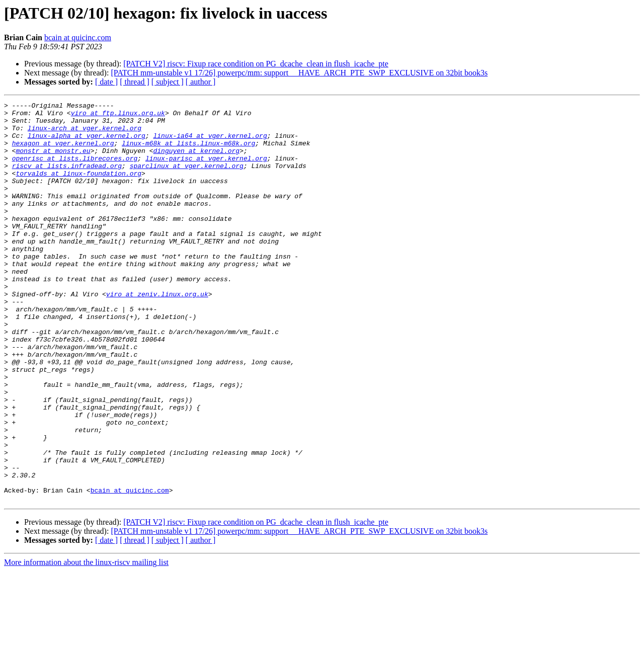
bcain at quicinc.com (78, 37)
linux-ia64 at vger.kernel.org (210, 143)
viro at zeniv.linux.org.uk (157, 333)
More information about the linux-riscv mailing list (86, 642)
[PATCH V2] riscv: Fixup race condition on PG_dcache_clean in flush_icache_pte (256, 64)
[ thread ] (135, 82)
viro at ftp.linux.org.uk (118, 116)
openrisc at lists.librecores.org (75, 170)
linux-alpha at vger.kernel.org (87, 143)
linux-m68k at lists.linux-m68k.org (188, 152)
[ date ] (106, 82)
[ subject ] (168, 82)
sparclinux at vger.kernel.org (187, 179)
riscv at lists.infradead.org (67, 179)
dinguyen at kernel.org (196, 161)
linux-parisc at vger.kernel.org (206, 170)
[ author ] (201, 82)
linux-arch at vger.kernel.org (85, 134)
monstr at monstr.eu (53, 161)
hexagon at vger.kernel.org (63, 152)
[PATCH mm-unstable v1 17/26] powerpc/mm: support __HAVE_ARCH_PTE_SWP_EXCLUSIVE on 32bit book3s (299, 73)
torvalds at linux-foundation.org (78, 188)
